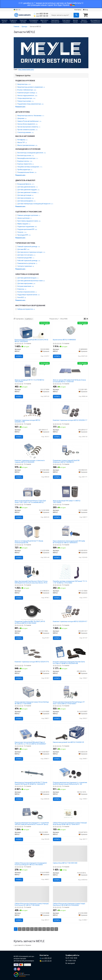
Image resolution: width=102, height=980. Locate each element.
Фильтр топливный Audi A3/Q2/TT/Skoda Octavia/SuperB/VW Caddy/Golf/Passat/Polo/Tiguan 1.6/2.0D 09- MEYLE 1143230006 (30, 542)
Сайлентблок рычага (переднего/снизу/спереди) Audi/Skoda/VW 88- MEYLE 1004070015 (70, 824)
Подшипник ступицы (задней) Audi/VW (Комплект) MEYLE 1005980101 (66, 461)
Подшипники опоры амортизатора (31, 104)
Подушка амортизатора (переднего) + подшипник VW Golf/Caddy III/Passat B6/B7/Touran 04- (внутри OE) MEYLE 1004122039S (32, 824)
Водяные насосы (25, 161)
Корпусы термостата (26, 164)
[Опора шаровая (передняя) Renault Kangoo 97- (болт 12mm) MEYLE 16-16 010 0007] (70, 692)
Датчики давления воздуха (28, 278)
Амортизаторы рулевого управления (31, 87)
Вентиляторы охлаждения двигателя (32, 153)
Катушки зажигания (26, 286)
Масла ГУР (22, 142)
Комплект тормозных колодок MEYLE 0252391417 (70, 621)
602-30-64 (41, 14)
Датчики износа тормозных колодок (31, 252)
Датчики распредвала (27, 201)
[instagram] (19, 969)
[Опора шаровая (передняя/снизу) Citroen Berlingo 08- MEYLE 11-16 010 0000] (32, 692)
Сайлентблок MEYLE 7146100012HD (65, 863)
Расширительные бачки (27, 172)
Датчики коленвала (26, 198)
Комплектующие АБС (26, 258)
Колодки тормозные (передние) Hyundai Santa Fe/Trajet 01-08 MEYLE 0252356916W (69, 663)
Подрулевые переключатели (29, 295)
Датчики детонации (25, 195)
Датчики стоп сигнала (26, 255)
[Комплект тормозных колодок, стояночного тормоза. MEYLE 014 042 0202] (32, 451)
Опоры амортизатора (26, 98)
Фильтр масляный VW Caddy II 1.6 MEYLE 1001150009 (67, 501)
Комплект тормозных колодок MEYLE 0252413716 (32, 662)
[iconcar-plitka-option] (85, 319)
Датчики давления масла (28, 187)
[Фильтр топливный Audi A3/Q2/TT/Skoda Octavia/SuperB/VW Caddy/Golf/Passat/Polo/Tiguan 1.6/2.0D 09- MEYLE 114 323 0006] (32, 531)
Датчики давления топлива (28, 192)
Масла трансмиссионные (27, 145)
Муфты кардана (24, 224)
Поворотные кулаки (26, 101)
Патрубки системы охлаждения (30, 167)
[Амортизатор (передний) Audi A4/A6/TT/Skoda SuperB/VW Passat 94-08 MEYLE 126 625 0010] (32, 773)
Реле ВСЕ (22, 297)
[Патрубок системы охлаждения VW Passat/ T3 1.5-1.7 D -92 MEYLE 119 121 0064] (70, 572)
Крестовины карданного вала (29, 221)
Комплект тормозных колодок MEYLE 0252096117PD (27, 421)
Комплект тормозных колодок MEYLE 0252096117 (70, 420)
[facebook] (15, 969)
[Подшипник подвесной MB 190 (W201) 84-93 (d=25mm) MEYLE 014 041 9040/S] (32, 612)
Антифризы (22, 140)
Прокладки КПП (24, 235)
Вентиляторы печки (26, 155)
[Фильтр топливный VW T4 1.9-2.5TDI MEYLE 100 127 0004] (32, 370)
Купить (19, 356)
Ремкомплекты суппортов (27, 263)
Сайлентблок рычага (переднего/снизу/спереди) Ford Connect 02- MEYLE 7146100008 (32, 904)
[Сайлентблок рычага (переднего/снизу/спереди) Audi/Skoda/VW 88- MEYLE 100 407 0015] (70, 813)
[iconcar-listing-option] (87, 319)
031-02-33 (41, 16)
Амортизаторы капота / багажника (31, 116)
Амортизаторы (24, 84)
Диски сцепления (25, 218)
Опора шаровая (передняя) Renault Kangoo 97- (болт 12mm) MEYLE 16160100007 (69, 703)
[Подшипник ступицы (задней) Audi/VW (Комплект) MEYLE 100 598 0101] (70, 451)
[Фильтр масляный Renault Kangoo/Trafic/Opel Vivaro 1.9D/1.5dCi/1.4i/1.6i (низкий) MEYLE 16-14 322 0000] (32, 491)
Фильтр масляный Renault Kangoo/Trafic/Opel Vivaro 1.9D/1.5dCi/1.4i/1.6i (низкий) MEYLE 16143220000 (30, 501)
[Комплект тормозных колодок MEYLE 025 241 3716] (32, 652)
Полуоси (22, 232)
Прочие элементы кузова (27, 130)
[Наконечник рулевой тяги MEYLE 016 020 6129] (70, 733)
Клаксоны (22, 289)
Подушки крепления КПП (27, 229)
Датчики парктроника (26, 283)
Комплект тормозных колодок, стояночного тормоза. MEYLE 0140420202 (30, 461)
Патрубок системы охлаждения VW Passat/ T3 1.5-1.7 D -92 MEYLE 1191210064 (70, 582)
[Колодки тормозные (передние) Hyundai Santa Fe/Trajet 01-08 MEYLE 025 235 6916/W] (70, 651)
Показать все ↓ (21, 107)
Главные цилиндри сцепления (29, 215)
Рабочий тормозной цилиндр (29, 261)
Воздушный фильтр (26, 184)
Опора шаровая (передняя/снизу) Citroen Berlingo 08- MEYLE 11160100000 (32, 703)
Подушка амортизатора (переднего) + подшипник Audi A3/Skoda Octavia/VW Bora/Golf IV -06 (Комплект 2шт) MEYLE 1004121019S (70, 783)
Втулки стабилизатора (27, 90)
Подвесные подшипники (27, 227)
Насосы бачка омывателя (27, 124)
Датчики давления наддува (28, 190)
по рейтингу (29, 319)
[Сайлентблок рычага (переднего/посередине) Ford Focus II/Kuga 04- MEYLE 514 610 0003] (32, 853)
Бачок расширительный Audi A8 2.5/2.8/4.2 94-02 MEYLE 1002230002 (31, 340)
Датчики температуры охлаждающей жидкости (35, 204)
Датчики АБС (23, 249)
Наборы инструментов (26, 309)
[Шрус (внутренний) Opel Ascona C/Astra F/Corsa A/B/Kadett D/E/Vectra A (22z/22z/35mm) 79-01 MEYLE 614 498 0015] (32, 572)
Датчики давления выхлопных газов (31, 281)
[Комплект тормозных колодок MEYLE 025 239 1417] (70, 612)
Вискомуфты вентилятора (28, 158)
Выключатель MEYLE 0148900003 (64, 340)
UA (16, 10)
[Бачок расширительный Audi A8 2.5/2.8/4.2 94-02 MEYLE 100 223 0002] (32, 330)
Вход (86, 10)
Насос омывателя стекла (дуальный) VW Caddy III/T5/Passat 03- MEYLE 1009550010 (69, 542)
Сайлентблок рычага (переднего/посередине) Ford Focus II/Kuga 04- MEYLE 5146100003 (31, 864)
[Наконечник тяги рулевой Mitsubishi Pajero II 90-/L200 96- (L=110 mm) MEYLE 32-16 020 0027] (32, 733)
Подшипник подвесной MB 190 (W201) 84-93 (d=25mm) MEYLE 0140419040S (30, 622)
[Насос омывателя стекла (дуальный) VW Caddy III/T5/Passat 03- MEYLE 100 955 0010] (70, 531)
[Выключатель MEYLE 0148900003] (70, 330)
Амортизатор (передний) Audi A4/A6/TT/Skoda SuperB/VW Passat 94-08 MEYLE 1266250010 (31, 783)
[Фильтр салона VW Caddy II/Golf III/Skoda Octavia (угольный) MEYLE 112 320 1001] (70, 370)
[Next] (56, 929)
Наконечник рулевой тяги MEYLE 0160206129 (68, 742)
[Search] (76, 15)
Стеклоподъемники (26, 132)
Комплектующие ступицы (27, 93)
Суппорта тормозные (26, 266)
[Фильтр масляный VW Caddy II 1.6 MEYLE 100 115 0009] (70, 491)
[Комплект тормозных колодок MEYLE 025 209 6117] (70, 411)
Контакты (78, 10)
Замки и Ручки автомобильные (29, 121)
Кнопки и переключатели (27, 292)
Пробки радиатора (25, 170)
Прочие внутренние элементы (29, 127)
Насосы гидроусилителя (27, 95)
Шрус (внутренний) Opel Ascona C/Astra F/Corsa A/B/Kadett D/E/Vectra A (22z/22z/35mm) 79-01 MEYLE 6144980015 (31, 582)
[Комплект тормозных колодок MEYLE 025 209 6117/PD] (32, 411)
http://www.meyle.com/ (26, 69)
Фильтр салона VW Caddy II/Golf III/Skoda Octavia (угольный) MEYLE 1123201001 (69, 381)
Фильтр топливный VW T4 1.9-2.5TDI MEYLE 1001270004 (29, 381)
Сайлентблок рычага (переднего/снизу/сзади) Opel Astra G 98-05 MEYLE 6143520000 (69, 904)
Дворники (22, 118)
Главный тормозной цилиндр (29, 247)
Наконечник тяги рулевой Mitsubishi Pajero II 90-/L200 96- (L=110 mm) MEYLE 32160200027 (30, 743)
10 (52, 929)
